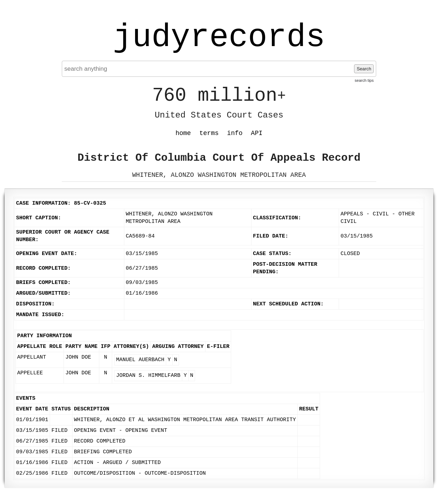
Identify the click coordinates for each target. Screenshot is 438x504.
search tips (364, 80)
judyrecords (219, 38)
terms (209, 133)
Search (364, 69)
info (235, 133)
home (183, 133)
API (257, 133)
